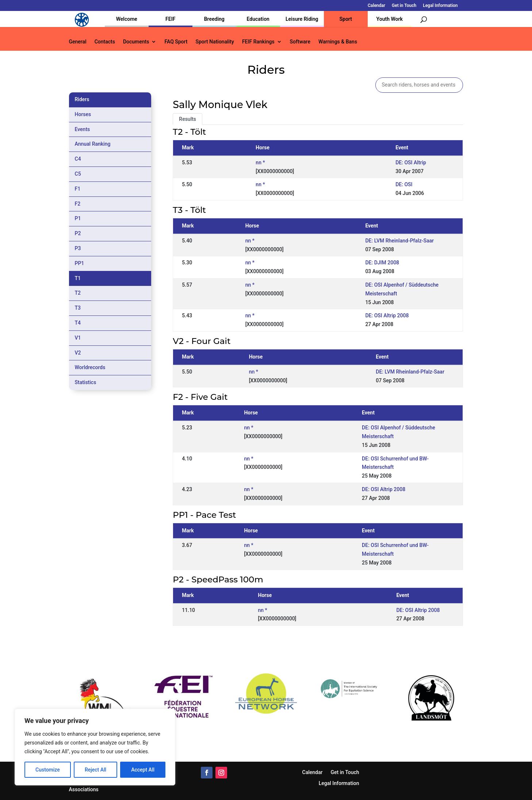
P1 (78, 218)
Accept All (143, 770)
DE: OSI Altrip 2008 (387, 315)
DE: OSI (404, 184)
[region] (95, 747)
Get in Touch (404, 6)
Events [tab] (83, 129)
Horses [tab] (83, 114)
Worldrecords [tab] (90, 367)
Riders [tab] (82, 99)
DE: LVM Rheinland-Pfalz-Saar (399, 241)
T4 (78, 323)
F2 (78, 204)
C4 (78, 159)
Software (300, 42)
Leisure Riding (302, 19)
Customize (48, 770)
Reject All (95, 770)
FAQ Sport (176, 42)
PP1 (80, 263)
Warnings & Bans (338, 42)
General (78, 42)
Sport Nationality (215, 42)
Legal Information (440, 6)
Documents (136, 42)
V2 (78, 353)
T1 (78, 278)
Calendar (376, 6)
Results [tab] (187, 119)
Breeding (214, 19)
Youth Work (390, 19)
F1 (78, 189)
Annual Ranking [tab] (93, 144)
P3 (78, 248)
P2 (78, 233)
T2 (78, 293)
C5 (78, 174)
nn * (260, 162)
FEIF (170, 19)
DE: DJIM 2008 (382, 263)
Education (258, 19)
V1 (78, 338)
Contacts (105, 42)
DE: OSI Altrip (411, 162)
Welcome (127, 19)
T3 (78, 308)
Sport (346, 19)
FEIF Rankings (258, 42)
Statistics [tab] (86, 382)
